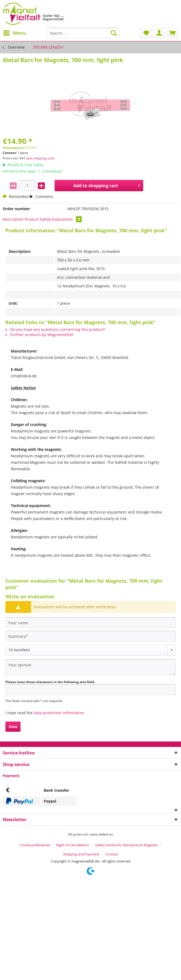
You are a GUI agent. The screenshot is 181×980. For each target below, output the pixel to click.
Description (13, 219)
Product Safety (38, 219)
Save (13, 726)
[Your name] (90, 623)
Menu (15, 32)
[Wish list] (146, 33)
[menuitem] (14, 33)
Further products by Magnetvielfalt (39, 335)
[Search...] (83, 33)
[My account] (159, 33)
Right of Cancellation (73, 845)
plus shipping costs (40, 158)
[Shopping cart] (172, 33)
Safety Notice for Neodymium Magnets (126, 845)
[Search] (114, 33)
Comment (41, 197)
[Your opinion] (90, 667)
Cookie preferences (35, 845)
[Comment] (90, 650)
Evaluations (67, 219)
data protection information (59, 713)
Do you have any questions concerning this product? (55, 329)
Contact (112, 854)
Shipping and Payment (81, 854)
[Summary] (90, 636)
